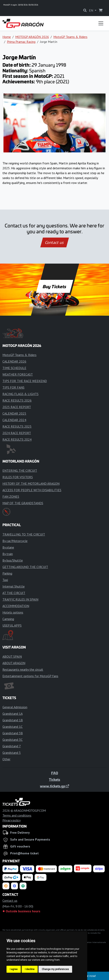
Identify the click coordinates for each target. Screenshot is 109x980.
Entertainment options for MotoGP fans (30, 676)
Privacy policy (12, 820)
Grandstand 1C (13, 727)
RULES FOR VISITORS (18, 477)
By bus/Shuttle (13, 560)
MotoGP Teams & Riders (70, 37)
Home (7, 37)
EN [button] (91, 10)
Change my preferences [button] (55, 969)
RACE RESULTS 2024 (17, 439)
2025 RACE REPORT (17, 407)
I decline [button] (30, 969)
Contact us (55, 242)
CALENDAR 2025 (14, 413)
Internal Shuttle (14, 586)
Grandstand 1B (13, 720)
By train (8, 554)
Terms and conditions (17, 815)
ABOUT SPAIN (12, 656)
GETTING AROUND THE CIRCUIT (25, 567)
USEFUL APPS (12, 625)
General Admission (15, 707)
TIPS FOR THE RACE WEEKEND (25, 381)
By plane (8, 547)
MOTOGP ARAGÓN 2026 (32, 37)
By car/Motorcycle (15, 541)
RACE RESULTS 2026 (17, 400)
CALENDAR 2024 (14, 420)
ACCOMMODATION (16, 606)
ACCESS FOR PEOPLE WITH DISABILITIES (32, 490)
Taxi (5, 580)
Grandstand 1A (13, 714)
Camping (8, 619)
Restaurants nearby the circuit (23, 669)
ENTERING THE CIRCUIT (20, 470)
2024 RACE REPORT (17, 433)
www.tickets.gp (54, 786)
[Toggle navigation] (101, 23)
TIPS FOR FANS (13, 387)
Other (6, 759)
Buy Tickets (54, 286)
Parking (7, 573)
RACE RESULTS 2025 (17, 426)
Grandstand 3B (13, 733)
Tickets (54, 779)
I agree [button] (14, 969)
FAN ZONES (11, 497)
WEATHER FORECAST (18, 374)
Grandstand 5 (12, 753)
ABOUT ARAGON (14, 663)
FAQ (55, 773)
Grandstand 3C (13, 740)
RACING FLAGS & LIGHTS (20, 394)
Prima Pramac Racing (21, 42)
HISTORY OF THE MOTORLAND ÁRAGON (31, 483)
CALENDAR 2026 (14, 361)
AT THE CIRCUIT (14, 593)
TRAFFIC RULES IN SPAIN (20, 599)
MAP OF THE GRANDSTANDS (23, 503)
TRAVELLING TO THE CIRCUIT (24, 534)
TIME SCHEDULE (14, 368)
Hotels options (13, 612)
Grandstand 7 (12, 746)
